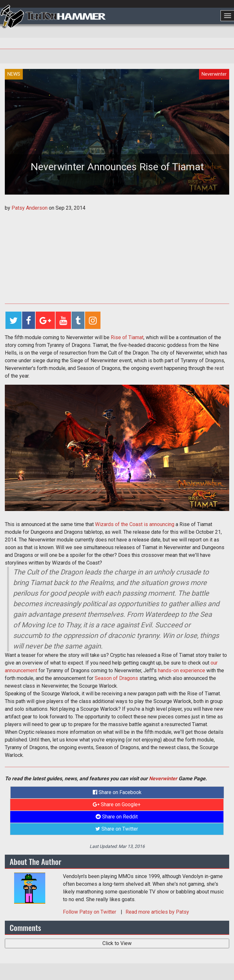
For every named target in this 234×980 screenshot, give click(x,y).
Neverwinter (163, 779)
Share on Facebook (117, 792)
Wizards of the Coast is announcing (135, 524)
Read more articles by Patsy (157, 912)
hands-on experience (182, 670)
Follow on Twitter (90, 912)
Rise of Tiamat (127, 337)
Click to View (117, 943)
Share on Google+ (117, 804)
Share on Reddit (117, 817)
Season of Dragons (116, 678)
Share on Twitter (117, 829)
